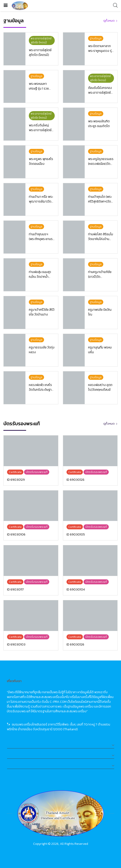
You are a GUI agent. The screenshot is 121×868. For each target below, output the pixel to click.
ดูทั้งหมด (109, 21)
